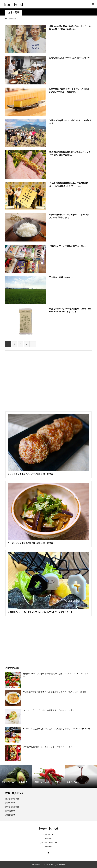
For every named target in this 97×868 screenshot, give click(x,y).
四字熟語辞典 (10, 811)
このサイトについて (48, 834)
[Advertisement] (48, 30)
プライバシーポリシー (48, 843)
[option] (16, 776)
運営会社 (48, 847)
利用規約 (48, 839)
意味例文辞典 (10, 815)
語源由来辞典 (10, 803)
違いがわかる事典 (12, 799)
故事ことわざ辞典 (12, 807)
